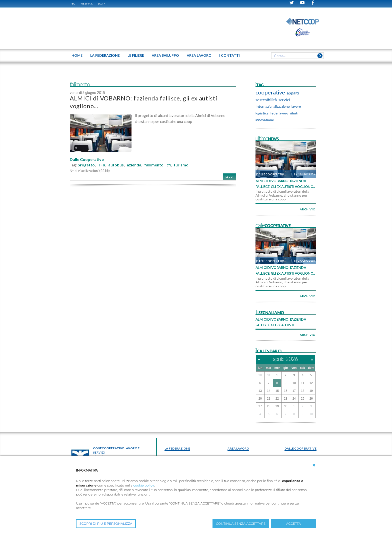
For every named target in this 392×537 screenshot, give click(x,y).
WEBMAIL (86, 3)
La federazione (177, 448)
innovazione (265, 120)
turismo (181, 165)
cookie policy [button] (144, 485)
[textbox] (296, 56)
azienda (134, 165)
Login (102, 3)
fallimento (154, 165)
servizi (284, 100)
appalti (293, 93)
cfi (169, 165)
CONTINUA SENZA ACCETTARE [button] (241, 524)
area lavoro (238, 448)
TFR (101, 165)
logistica (262, 113)
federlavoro (279, 113)
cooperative (270, 92)
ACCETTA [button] (294, 524)
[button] (314, 465)
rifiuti (294, 113)
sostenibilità (266, 100)
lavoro (296, 106)
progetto (86, 165)
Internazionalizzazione (273, 106)
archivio (307, 209)
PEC (73, 3)
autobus (116, 165)
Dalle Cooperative (87, 159)
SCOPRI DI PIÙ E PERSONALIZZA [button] (106, 524)
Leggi (229, 177)
